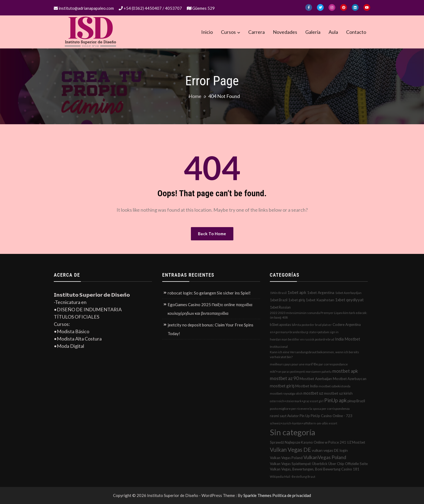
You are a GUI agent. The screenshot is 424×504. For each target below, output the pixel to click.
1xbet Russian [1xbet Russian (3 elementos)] (280, 307)
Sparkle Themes (257, 495)
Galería (313, 32)
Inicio (207, 32)
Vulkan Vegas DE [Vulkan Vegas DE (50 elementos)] (290, 450)
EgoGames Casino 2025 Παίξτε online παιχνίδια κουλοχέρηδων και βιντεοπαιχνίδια (210, 309)
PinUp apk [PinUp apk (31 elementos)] (335, 400)
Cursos (228, 32)
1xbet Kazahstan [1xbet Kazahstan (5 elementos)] (320, 300)
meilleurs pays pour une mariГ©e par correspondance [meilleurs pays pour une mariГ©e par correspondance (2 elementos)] (309, 364)
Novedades (285, 32)
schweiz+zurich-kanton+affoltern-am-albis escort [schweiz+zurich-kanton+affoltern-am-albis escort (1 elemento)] (304, 423)
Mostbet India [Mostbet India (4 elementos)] (307, 386)
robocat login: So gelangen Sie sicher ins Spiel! (209, 293)
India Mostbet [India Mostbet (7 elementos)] (348, 339)
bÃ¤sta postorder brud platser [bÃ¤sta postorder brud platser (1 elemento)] (312, 325)
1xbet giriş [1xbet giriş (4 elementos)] (297, 300)
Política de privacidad (292, 495)
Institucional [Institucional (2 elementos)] (279, 347)
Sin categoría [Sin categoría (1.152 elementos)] (293, 432)
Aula (333, 32)
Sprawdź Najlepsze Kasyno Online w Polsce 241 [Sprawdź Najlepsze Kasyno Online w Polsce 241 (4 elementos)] (308, 442)
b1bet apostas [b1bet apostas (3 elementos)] (280, 325)
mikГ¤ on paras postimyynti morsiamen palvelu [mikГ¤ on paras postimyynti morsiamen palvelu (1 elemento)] (301, 372)
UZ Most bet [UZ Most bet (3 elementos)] (356, 442)
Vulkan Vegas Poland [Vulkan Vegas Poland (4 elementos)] (286, 458)
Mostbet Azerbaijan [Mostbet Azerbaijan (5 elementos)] (316, 379)
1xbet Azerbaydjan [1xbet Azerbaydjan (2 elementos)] (348, 293)
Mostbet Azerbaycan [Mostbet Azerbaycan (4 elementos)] (350, 379)
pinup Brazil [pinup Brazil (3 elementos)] (356, 401)
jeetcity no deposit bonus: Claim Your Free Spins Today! (211, 329)
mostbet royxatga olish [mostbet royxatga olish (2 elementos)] (286, 393)
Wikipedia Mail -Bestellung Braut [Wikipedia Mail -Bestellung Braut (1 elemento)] (293, 477)
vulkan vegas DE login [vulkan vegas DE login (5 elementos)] (330, 450)
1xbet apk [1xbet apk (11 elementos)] (297, 292)
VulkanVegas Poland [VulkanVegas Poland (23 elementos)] (325, 457)
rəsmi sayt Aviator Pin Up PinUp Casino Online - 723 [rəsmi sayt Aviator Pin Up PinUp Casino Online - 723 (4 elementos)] (311, 416)
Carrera (256, 32)
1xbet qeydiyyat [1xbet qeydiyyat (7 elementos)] (349, 300)
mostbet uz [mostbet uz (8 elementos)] (313, 393)
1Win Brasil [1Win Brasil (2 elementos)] (278, 293)
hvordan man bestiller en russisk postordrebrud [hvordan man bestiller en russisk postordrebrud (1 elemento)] (302, 339)
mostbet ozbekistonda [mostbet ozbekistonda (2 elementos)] (334, 386)
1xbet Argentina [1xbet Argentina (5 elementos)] (321, 292)
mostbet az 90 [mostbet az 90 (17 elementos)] (284, 378)
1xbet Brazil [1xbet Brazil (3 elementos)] (279, 300)
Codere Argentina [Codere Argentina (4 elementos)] (347, 325)
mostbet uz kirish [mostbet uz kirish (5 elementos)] (338, 393)
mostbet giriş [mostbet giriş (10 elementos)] (282, 386)
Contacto (356, 32)
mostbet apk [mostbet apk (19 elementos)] (345, 371)
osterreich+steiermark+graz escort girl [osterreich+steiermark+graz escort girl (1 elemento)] (297, 401)
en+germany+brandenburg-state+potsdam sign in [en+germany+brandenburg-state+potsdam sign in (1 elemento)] (304, 332)
